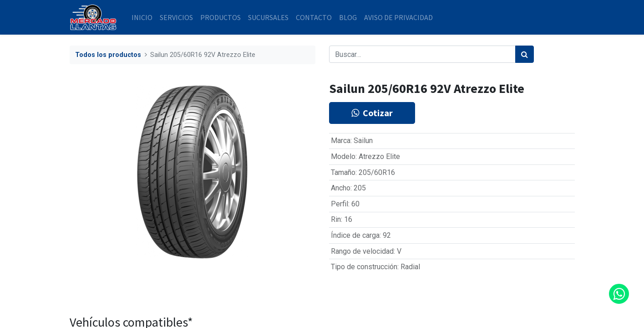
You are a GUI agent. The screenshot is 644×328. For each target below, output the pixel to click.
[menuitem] (142, 17)
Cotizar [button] (372, 113)
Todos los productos (108, 55)
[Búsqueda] (525, 54)
